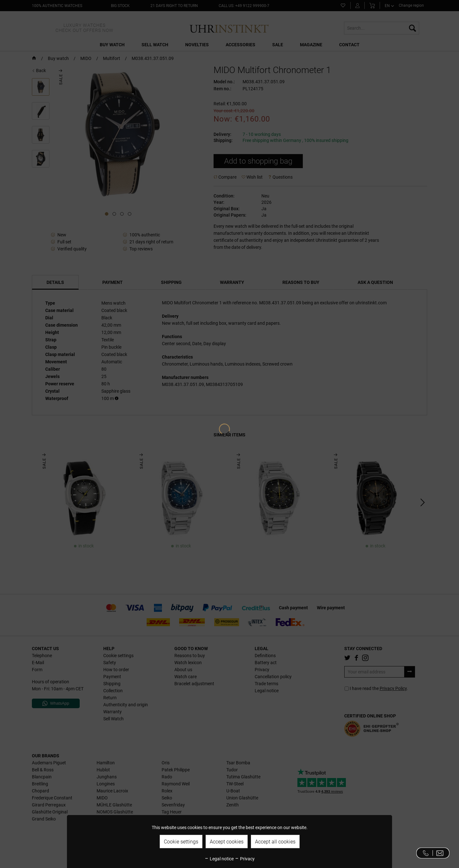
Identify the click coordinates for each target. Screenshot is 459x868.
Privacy (245, 859)
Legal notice (219, 859)
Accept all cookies (275, 842)
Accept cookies (227, 842)
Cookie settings (181, 842)
